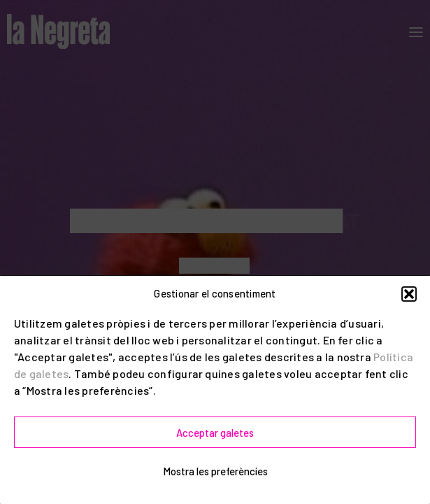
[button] (409, 294)
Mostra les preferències (215, 471)
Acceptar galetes (215, 433)
